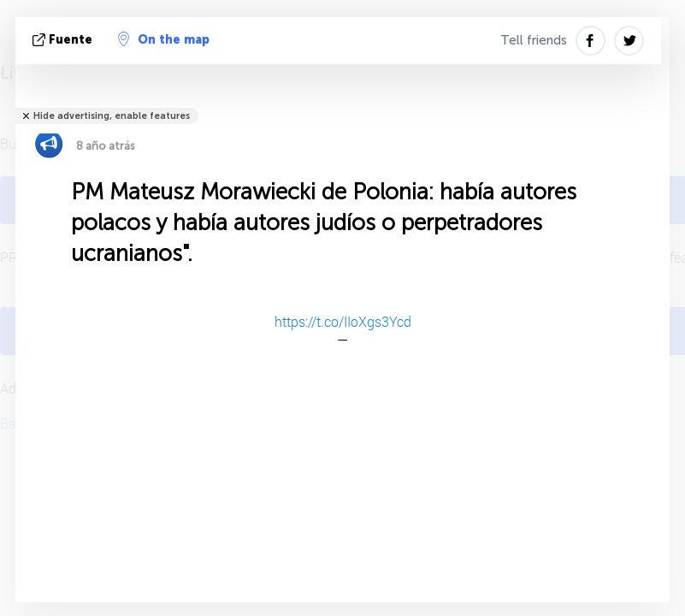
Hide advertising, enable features (112, 116)
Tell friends (534, 40)
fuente (64, 40)
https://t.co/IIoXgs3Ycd (343, 321)
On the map (164, 39)
